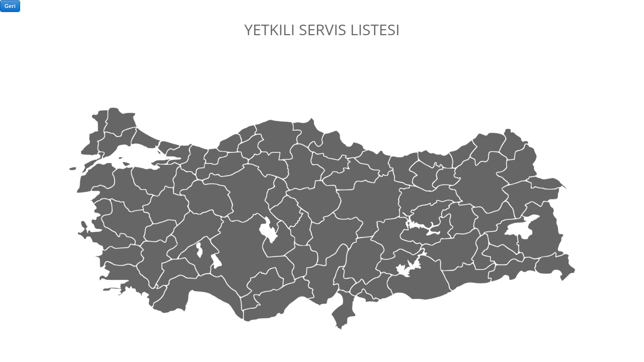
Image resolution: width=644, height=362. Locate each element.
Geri (10, 6)
